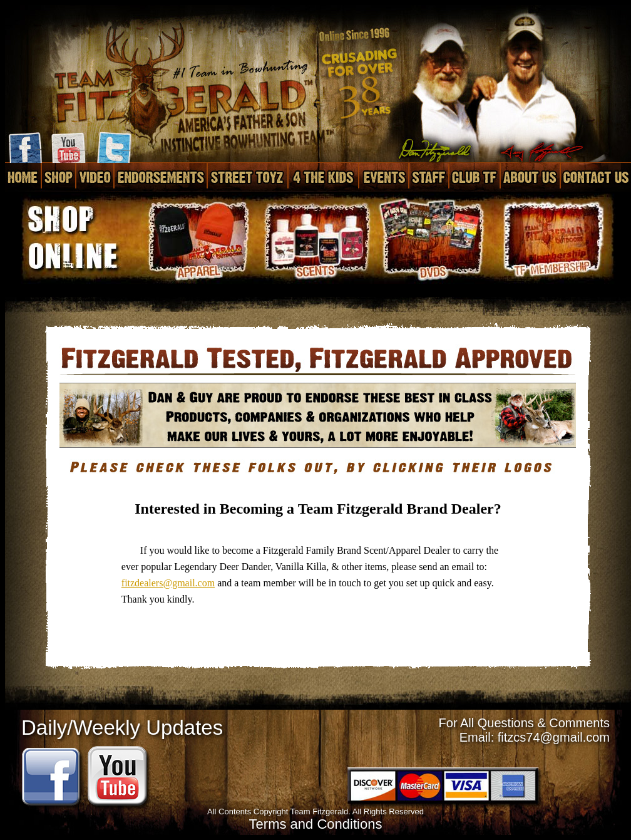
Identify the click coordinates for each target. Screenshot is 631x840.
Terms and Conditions (316, 824)
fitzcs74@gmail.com (554, 737)
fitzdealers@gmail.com (168, 583)
